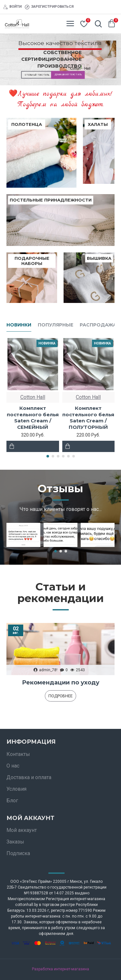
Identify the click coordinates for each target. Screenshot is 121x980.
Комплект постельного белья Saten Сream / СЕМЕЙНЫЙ (33, 418)
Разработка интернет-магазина (60, 969)
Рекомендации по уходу (61, 683)
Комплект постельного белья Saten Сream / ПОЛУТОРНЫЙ (88, 418)
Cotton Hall (33, 397)
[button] (48, 456)
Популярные (55, 325)
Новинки (19, 325)
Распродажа (98, 325)
